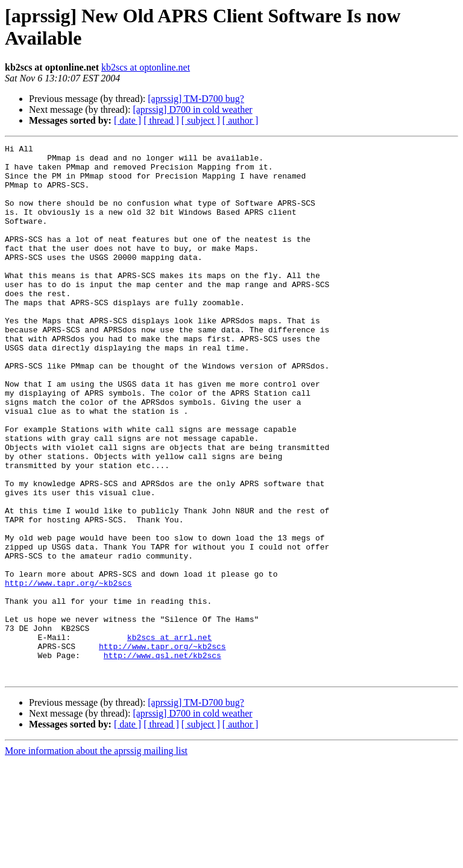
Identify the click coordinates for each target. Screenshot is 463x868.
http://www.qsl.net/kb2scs (162, 758)
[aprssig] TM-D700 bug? (196, 99)
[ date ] (128, 120)
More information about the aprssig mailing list (96, 857)
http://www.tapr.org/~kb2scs (68, 671)
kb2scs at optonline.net (146, 67)
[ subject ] (201, 120)
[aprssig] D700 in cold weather (192, 109)
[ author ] (241, 120)
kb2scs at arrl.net (169, 737)
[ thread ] (161, 120)
